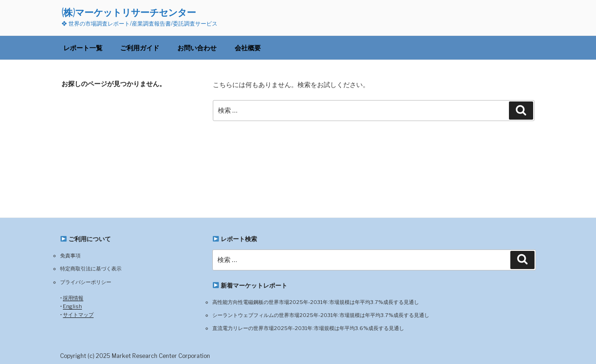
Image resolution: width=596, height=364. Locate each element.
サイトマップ (78, 315)
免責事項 (70, 256)
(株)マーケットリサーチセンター (129, 12)
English (72, 306)
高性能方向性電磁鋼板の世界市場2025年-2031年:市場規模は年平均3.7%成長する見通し (316, 302)
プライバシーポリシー (86, 282)
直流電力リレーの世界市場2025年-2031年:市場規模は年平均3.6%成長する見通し (308, 328)
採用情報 (73, 298)
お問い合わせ (197, 48)
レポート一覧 (83, 48)
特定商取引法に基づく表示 (91, 269)
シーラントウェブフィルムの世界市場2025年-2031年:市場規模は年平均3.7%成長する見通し (321, 315)
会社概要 (248, 48)
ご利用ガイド (140, 48)
